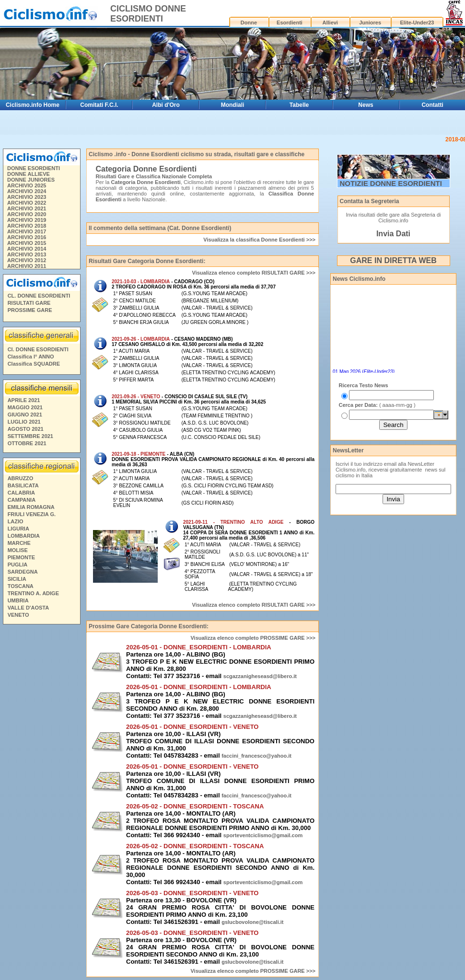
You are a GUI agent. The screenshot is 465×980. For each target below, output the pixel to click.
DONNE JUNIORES (31, 180)
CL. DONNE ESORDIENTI (39, 296)
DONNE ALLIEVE (29, 174)
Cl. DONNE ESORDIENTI (38, 349)
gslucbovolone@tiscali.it (252, 922)
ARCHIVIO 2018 (27, 226)
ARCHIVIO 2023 (27, 197)
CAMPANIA (22, 500)
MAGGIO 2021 (25, 407)
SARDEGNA (23, 572)
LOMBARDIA (24, 536)
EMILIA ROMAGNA (31, 507)
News (366, 105)
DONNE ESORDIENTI (34, 168)
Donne (249, 23)
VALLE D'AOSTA (29, 608)
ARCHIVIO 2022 (27, 203)
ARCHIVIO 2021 (27, 208)
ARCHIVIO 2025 (27, 185)
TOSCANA (21, 586)
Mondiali (233, 105)
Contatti (432, 105)
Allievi (330, 23)
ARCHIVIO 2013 (27, 254)
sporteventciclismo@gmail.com (263, 835)
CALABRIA (21, 493)
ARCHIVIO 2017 (27, 231)
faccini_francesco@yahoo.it (256, 756)
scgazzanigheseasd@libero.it (260, 676)
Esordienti (290, 23)
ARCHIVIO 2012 (27, 260)
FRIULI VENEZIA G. (32, 514)
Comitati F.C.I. (99, 105)
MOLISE (18, 550)
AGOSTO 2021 (26, 429)
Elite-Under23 (417, 23)
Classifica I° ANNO (31, 357)
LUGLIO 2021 (24, 422)
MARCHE (19, 543)
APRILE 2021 (24, 400)
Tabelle (299, 105)
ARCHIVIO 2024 (27, 191)
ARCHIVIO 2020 (27, 214)
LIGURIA (18, 529)
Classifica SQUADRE (34, 364)
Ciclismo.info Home (33, 105)
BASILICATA (23, 485)
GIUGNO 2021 (25, 415)
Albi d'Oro (166, 105)
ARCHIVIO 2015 (27, 243)
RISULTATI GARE (29, 303)
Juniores (370, 23)
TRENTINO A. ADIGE (33, 593)
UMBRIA (18, 600)
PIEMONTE (21, 557)
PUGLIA (18, 565)
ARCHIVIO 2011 (27, 266)
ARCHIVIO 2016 (27, 237)
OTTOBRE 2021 (27, 443)
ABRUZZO (21, 478)
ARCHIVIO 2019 (27, 220)
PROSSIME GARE (30, 310)
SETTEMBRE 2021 (30, 436)
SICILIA (17, 579)
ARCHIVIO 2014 (27, 249)
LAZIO (16, 521)
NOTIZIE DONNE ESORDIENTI (391, 183)
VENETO (18, 615)
